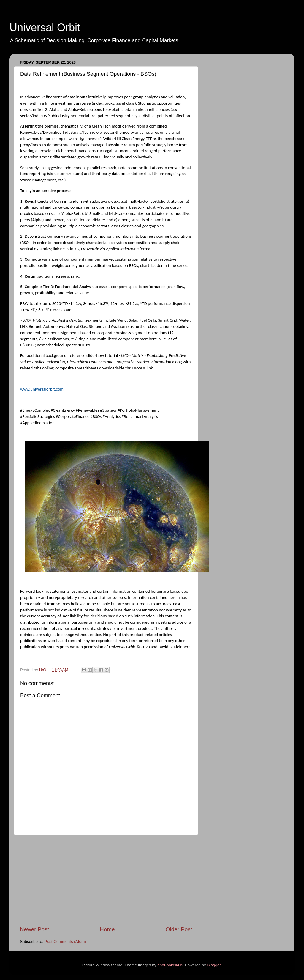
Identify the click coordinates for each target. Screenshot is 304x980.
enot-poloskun (170, 965)
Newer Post (34, 929)
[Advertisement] (106, 880)
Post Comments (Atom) (65, 942)
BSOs (26, 243)
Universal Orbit (45, 27)
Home (107, 929)
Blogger (214, 965)
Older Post (179, 929)
